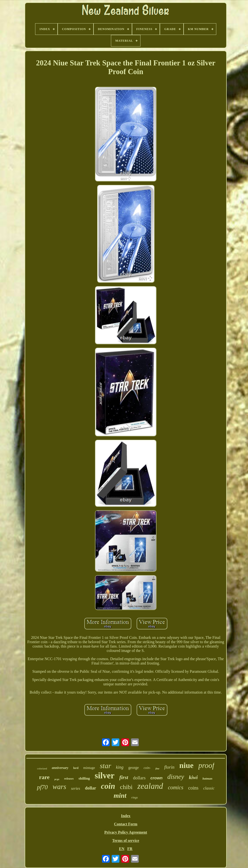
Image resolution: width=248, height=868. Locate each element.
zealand (150, 786)
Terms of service (126, 841)
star (105, 766)
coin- (147, 768)
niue (186, 765)
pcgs (57, 779)
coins (193, 788)
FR (130, 849)
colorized (42, 768)
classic (209, 788)
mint (120, 795)
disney (176, 777)
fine (157, 769)
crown (156, 778)
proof (206, 765)
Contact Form (126, 824)
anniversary (60, 768)
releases (69, 779)
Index (126, 816)
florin (169, 767)
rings (135, 797)
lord (76, 768)
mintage (89, 768)
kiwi (193, 777)
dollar (91, 788)
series (75, 788)
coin (108, 786)
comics (176, 787)
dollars (139, 778)
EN (122, 849)
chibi (126, 787)
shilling (84, 778)
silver (105, 776)
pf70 (42, 787)
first (124, 777)
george (134, 768)
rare (44, 777)
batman (207, 778)
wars (59, 787)
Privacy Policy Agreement (126, 832)
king (120, 767)
